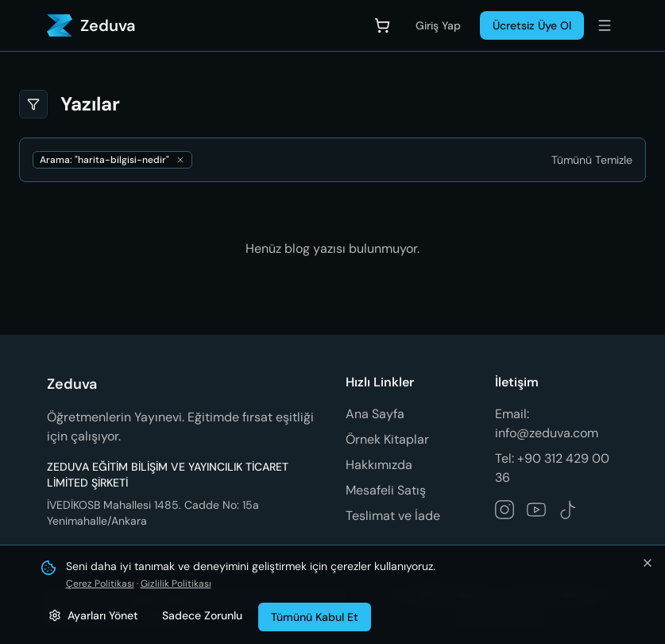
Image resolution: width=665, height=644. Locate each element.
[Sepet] (382, 25)
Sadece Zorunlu (202, 615)
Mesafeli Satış (386, 490)
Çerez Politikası (100, 584)
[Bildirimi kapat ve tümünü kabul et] (648, 563)
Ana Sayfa (375, 414)
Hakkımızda (379, 465)
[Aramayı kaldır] (180, 160)
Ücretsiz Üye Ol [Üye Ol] (532, 25)
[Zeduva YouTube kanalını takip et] (536, 510)
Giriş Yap (438, 25)
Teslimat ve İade (393, 516)
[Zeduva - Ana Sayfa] (91, 25)
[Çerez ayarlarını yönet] (93, 615)
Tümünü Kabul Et (315, 617)
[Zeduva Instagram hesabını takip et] (505, 510)
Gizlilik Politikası (176, 584)
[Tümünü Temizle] (592, 160)
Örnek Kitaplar (387, 439)
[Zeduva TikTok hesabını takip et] (568, 510)
